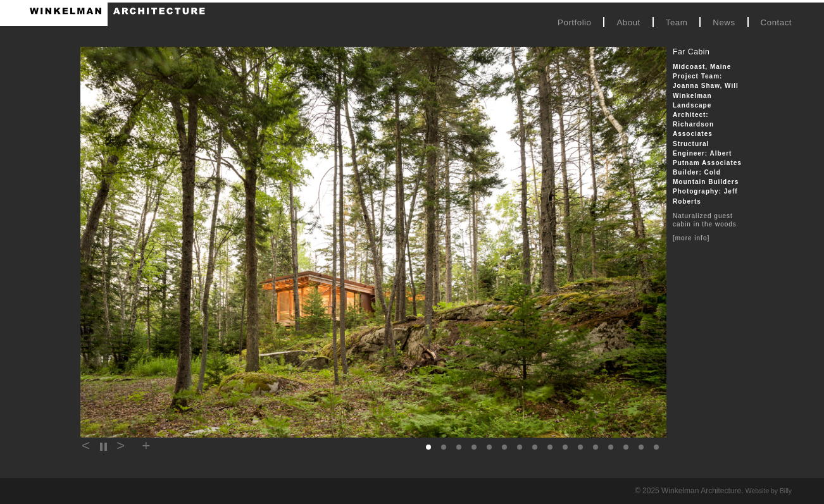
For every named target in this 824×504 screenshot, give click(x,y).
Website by (769, 491)
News (724, 22)
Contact (776, 22)
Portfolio (574, 22)
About (628, 22)
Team (677, 22)
